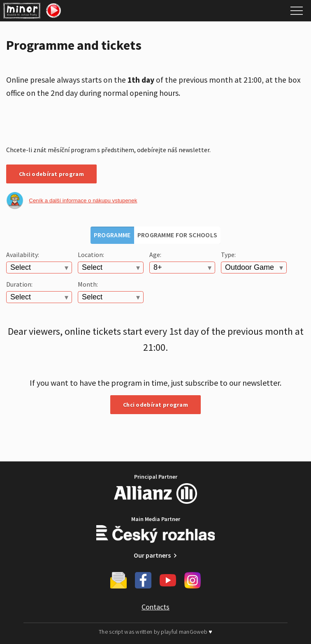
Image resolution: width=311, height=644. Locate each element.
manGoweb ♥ (196, 632)
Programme (112, 235)
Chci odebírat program (51, 174)
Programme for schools (178, 235)
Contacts (155, 607)
